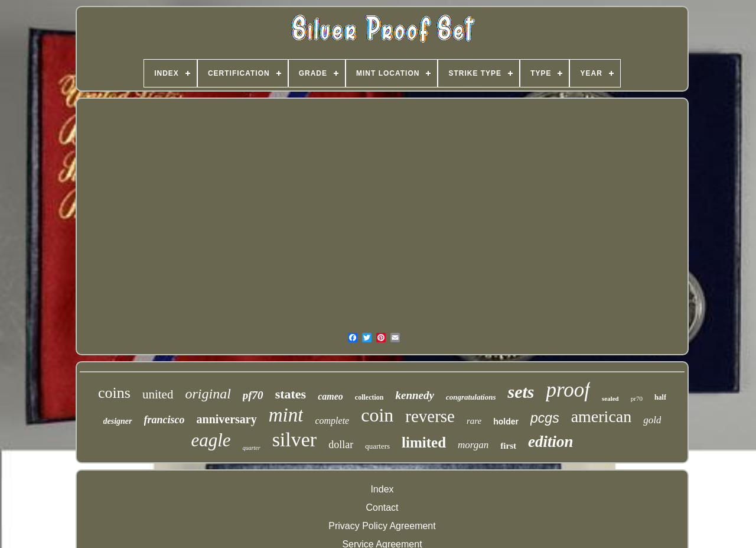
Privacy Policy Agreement (382, 526)
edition (551, 442)
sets (521, 392)
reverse (430, 416)
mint (286, 415)
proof (568, 390)
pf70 (253, 395)
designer (118, 421)
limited (424, 442)
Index (382, 489)
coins (114, 393)
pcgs (545, 418)
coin (377, 415)
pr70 (637, 398)
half (660, 397)
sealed (610, 398)
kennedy (414, 395)
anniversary (227, 419)
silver (295, 440)
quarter (252, 448)
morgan (473, 445)
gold (652, 420)
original (208, 394)
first (508, 446)
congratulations (471, 397)
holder (506, 421)
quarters (377, 446)
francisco (164, 420)
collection (369, 397)
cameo (330, 396)
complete (332, 421)
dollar (341, 445)
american (602, 416)
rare (474, 421)
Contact (382, 508)
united (158, 394)
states (291, 394)
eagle (211, 440)
